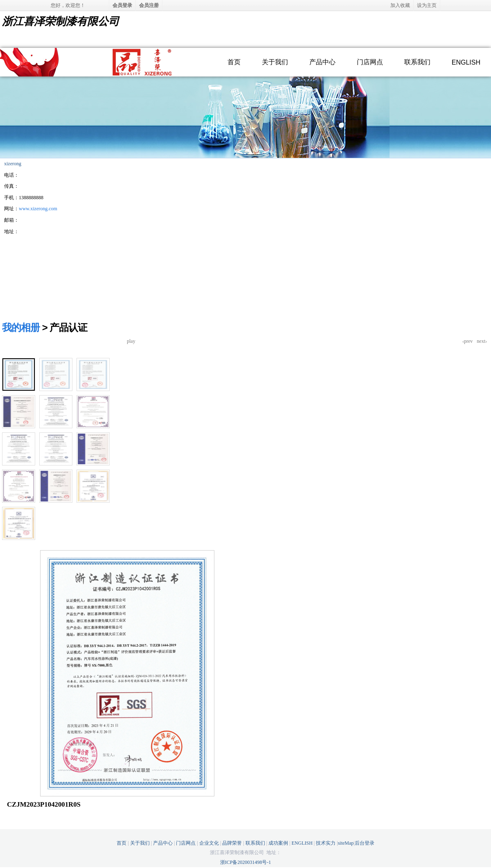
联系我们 (417, 62)
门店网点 (370, 62)
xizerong (13, 164)
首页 (234, 62)
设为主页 (427, 5)
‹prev (467, 341)
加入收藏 (400, 5)
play (131, 341)
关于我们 (275, 62)
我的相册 (21, 327)
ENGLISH (466, 62)
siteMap (346, 843)
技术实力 (326, 843)
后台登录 (365, 843)
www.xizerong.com (38, 209)
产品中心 (322, 62)
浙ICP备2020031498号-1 (246, 862)
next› (482, 341)
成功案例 (278, 843)
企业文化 (209, 843)
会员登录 (122, 5)
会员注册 (149, 5)
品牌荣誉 (232, 843)
